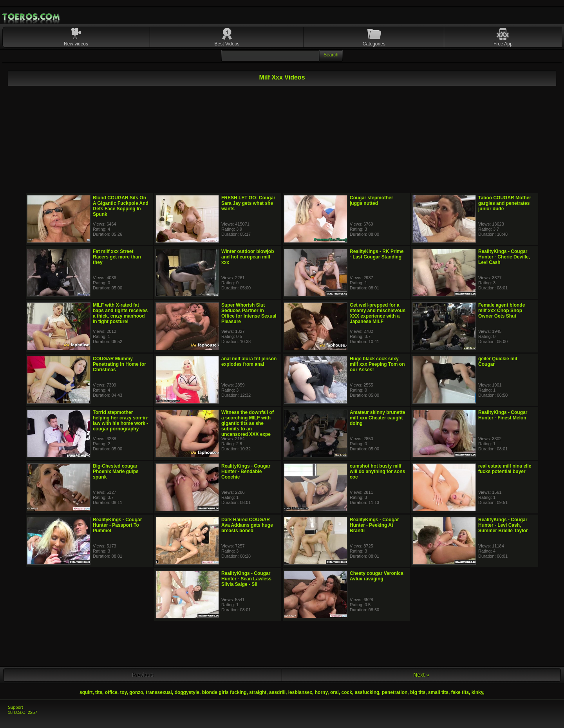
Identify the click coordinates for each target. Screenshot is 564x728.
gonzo (136, 692)
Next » (421, 675)
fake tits (460, 692)
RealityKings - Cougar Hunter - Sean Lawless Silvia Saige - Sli (246, 579)
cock (347, 692)
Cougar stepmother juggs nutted (371, 201)
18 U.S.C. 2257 (23, 712)
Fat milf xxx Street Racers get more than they (117, 257)
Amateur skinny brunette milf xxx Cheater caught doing (377, 418)
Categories (374, 44)
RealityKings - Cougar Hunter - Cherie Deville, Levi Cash (504, 257)
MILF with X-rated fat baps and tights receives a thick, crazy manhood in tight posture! (120, 313)
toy (123, 692)
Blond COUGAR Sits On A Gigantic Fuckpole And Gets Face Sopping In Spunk (121, 206)
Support (15, 707)
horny (321, 692)
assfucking (367, 692)
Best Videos (227, 44)
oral (334, 692)
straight (258, 692)
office (111, 692)
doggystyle (187, 692)
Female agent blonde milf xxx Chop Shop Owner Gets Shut (502, 311)
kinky (477, 692)
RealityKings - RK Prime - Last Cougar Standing (377, 254)
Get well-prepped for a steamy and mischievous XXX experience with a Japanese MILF (378, 313)
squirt (86, 692)
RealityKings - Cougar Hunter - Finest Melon (503, 415)
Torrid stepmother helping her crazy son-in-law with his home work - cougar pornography (121, 421)
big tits (418, 692)
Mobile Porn (32, 17)
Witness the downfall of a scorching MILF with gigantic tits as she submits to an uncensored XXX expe (248, 423)
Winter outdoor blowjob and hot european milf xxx (248, 257)
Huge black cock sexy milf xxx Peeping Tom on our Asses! (377, 364)
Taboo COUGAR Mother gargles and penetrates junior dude (505, 203)
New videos (76, 44)
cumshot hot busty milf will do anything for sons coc (377, 471)
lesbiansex (300, 692)
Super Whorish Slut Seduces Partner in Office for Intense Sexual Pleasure (249, 313)
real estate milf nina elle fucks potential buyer (505, 469)
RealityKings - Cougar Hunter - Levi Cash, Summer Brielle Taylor (503, 525)
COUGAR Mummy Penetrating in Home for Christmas (119, 364)
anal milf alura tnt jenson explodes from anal (249, 361)
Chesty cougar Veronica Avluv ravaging (377, 576)
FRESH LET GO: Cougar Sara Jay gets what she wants (248, 203)
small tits (438, 692)
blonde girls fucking (224, 692)
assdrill (277, 692)
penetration (395, 692)
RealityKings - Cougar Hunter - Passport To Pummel (117, 525)
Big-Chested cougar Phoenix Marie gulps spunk (116, 471)
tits (99, 692)
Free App (503, 44)
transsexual (159, 692)
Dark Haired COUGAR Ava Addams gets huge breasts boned (247, 525)
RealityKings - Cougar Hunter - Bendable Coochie (246, 471)
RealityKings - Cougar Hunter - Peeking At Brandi (374, 525)
